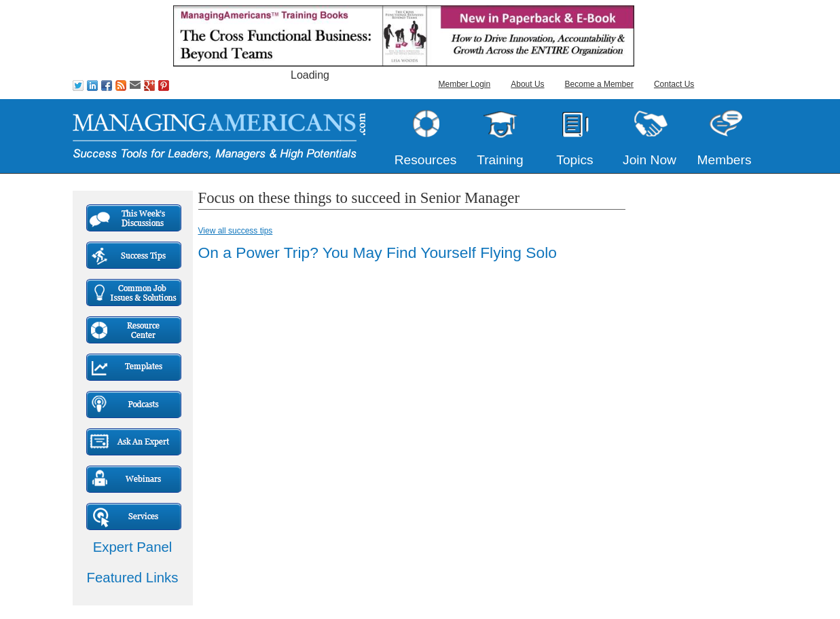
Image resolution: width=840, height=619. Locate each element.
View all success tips (236, 231)
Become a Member (599, 84)
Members (725, 160)
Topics (574, 160)
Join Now (650, 160)
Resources (426, 160)
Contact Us (674, 84)
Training (500, 160)
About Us (527, 84)
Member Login (465, 84)
